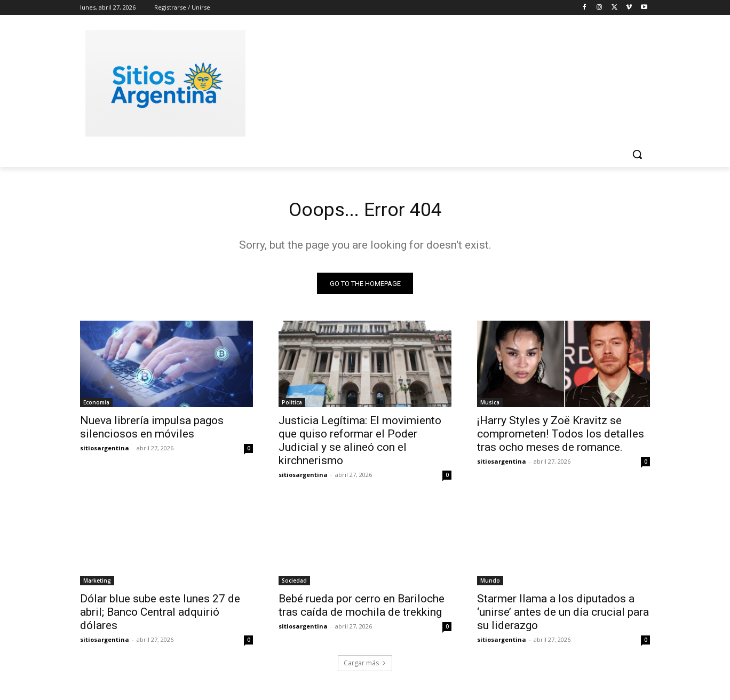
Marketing (97, 584)
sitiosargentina (105, 451)
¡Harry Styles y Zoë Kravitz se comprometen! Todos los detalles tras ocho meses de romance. (561, 437)
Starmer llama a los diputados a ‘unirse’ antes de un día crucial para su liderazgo (563, 615)
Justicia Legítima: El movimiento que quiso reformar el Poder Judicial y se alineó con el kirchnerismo (360, 444)
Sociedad (294, 584)
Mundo (490, 584)
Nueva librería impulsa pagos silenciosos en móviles (152, 430)
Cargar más (365, 666)
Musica (490, 405)
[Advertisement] (445, 82)
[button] (637, 154)
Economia (96, 405)
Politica (292, 405)
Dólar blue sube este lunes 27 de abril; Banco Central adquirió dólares (160, 615)
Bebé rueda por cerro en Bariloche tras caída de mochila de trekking (362, 608)
